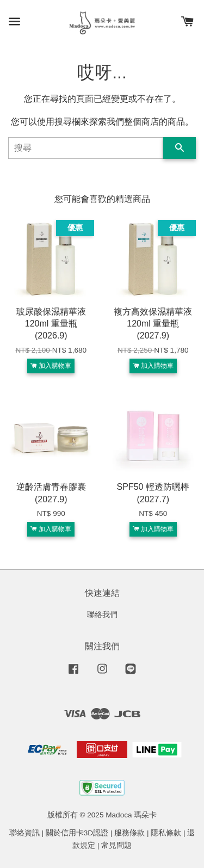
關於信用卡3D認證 (77, 833)
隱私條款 (166, 833)
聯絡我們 (102, 615)
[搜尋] (86, 148)
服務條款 (129, 833)
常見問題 (116, 845)
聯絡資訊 (24, 833)
